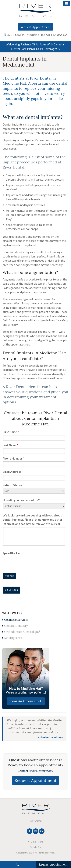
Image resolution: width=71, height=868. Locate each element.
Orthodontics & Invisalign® (22, 632)
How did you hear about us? (22, 500)
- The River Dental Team (50, 737)
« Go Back (11, 590)
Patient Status (13, 485)
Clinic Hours (37, 842)
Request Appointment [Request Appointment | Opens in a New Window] (35, 27)
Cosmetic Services (16, 620)
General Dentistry (16, 626)
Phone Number (13, 458)
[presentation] (25, 562)
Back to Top (36, 847)
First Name (11, 432)
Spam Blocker (12, 553)
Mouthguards (13, 638)
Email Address (13, 472)
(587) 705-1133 (18, 865)
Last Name (10, 445)
